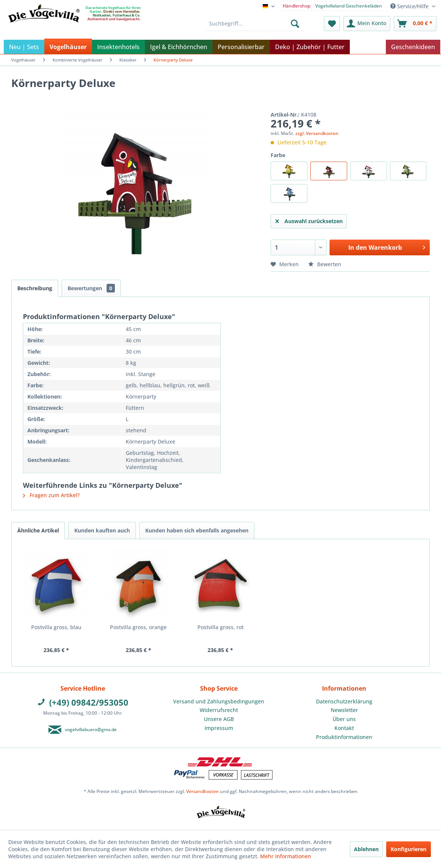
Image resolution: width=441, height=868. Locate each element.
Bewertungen (91, 288)
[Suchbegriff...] (254, 24)
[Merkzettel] (332, 24)
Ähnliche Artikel (38, 530)
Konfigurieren (409, 849)
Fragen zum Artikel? (51, 495)
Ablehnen (366, 849)
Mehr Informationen (286, 856)
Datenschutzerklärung (344, 701)
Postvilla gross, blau (56, 627)
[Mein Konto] (367, 24)
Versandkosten (202, 791)
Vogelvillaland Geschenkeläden (349, 6)
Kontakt (344, 728)
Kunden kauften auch (102, 530)
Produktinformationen (344, 737)
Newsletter (344, 710)
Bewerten (325, 264)
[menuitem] (297, 5)
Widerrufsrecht (219, 710)
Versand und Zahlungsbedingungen (219, 701)
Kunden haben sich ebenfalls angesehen (197, 530)
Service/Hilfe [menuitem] (410, 6)
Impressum (219, 728)
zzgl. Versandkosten (317, 133)
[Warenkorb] (415, 24)
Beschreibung (35, 288)
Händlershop (297, 6)
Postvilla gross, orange (138, 627)
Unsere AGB (219, 719)
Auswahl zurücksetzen (309, 220)
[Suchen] (295, 24)
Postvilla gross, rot (220, 627)
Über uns (344, 719)
